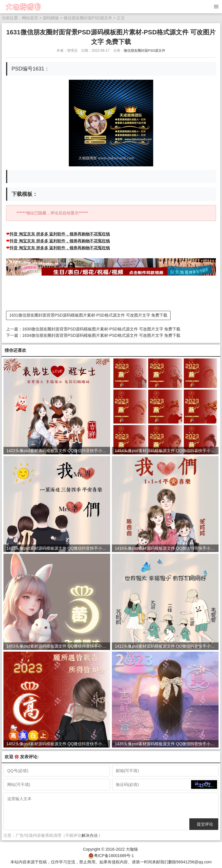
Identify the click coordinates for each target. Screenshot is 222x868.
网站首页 (30, 18)
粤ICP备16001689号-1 (114, 854)
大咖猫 (132, 848)
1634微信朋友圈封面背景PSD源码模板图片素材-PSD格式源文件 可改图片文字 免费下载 (102, 334)
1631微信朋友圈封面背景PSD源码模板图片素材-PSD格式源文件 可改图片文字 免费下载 (89, 315)
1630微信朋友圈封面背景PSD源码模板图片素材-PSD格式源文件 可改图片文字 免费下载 (102, 328)
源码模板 (51, 18)
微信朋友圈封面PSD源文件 (88, 18)
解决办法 (90, 834)
